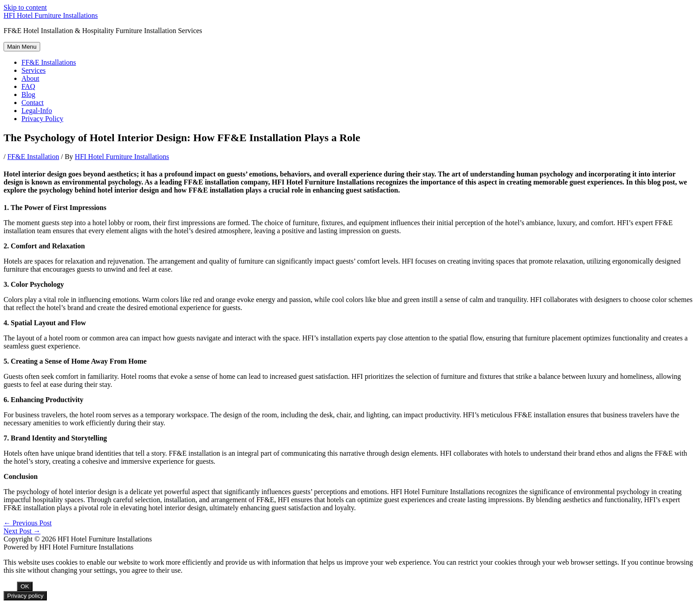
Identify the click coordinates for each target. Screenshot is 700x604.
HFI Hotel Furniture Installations (51, 15)
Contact (33, 103)
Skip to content (25, 7)
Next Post (22, 531)
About (30, 78)
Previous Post (28, 523)
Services (33, 70)
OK (25, 586)
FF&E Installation (33, 157)
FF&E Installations (49, 62)
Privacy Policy (42, 119)
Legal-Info (37, 111)
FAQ (28, 86)
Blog (28, 94)
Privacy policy (25, 596)
